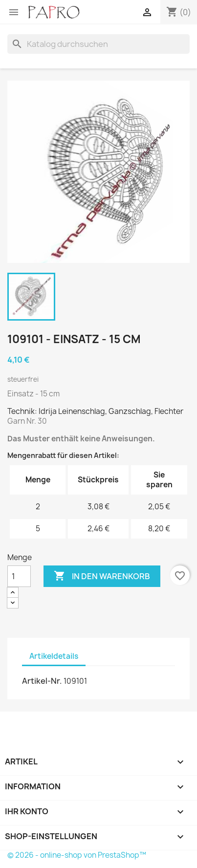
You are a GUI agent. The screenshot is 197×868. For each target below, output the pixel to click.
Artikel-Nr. (42, 681)
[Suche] (98, 44)
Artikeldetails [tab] (54, 656)
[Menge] (19, 576)
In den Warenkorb (102, 576)
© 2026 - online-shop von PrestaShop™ (77, 855)
